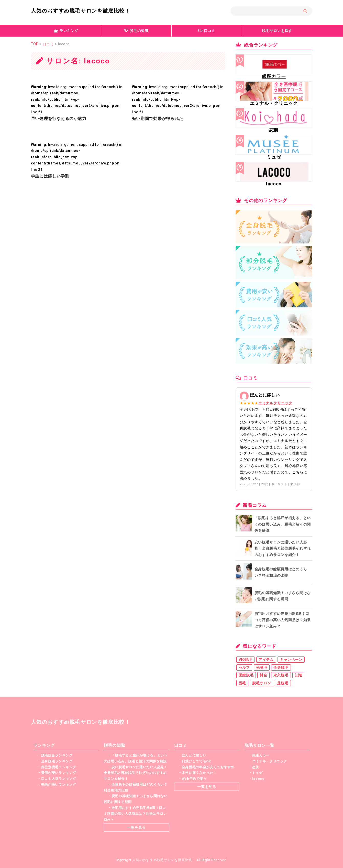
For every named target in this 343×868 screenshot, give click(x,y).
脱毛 (242, 683)
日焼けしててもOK (196, 761)
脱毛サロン (262, 683)
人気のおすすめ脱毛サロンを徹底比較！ (81, 11)
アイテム (266, 660)
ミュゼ (257, 773)
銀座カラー (261, 755)
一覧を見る (136, 827)
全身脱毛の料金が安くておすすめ (208, 767)
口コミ (207, 31)
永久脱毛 (281, 675)
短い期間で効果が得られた (158, 119)
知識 (298, 675)
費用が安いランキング (59, 773)
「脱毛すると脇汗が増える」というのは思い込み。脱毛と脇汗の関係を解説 (283, 524)
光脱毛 (262, 667)
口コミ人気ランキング (59, 779)
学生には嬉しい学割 (50, 176)
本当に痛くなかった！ (199, 773)
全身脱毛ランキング (57, 761)
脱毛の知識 (136, 31)
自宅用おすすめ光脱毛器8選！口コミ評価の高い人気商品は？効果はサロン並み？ (283, 620)
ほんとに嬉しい (194, 755)
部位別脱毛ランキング (59, 767)
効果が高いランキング (59, 784)
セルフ (244, 667)
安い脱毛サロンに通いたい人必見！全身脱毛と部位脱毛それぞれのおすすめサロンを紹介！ (283, 548)
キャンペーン (291, 660)
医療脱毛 (246, 675)
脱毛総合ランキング (57, 755)
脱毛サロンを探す (277, 31)
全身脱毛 (281, 667)
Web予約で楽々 (194, 779)
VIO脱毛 (246, 660)
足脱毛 (283, 683)
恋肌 (256, 767)
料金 (263, 675)
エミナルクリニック (275, 403)
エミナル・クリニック (270, 761)
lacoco (258, 779)
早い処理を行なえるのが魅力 (59, 119)
